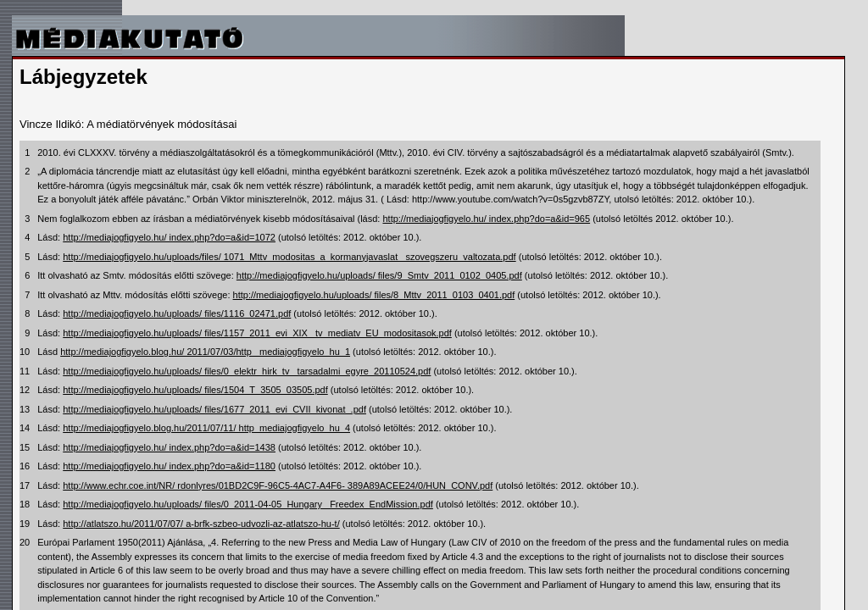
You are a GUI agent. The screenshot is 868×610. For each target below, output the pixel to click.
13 (25, 409)
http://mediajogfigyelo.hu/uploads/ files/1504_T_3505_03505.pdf (195, 390)
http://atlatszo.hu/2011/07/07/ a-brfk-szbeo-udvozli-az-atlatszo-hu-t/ (201, 524)
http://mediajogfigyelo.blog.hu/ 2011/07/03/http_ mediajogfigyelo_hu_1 (205, 352)
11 (25, 371)
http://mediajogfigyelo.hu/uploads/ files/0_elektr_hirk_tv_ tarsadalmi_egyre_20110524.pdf (247, 371)
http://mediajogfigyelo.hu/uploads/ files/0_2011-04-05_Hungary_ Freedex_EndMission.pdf (248, 504)
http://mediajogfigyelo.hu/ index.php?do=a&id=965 (486, 219)
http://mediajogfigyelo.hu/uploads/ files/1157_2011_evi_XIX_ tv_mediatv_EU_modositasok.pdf (257, 333)
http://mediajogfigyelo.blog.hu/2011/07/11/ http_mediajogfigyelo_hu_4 (206, 428)
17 (25, 485)
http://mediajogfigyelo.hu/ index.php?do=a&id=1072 (169, 237)
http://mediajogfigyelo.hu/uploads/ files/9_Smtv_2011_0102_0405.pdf (379, 275)
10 (25, 352)
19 (25, 524)
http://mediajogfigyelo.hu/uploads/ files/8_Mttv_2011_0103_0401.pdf (374, 295)
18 (25, 504)
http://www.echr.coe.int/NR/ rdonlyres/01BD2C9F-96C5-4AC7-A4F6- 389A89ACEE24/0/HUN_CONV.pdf (278, 485)
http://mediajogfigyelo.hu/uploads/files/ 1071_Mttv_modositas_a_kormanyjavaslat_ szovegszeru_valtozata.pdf (289, 257)
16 (25, 466)
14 (25, 428)
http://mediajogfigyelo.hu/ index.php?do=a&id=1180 (169, 466)
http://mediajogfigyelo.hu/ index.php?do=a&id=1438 (169, 447)
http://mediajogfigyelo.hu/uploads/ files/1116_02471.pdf (177, 313)
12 (25, 390)
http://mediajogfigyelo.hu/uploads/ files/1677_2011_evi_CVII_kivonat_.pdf (214, 409)
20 (25, 542)
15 (25, 447)
